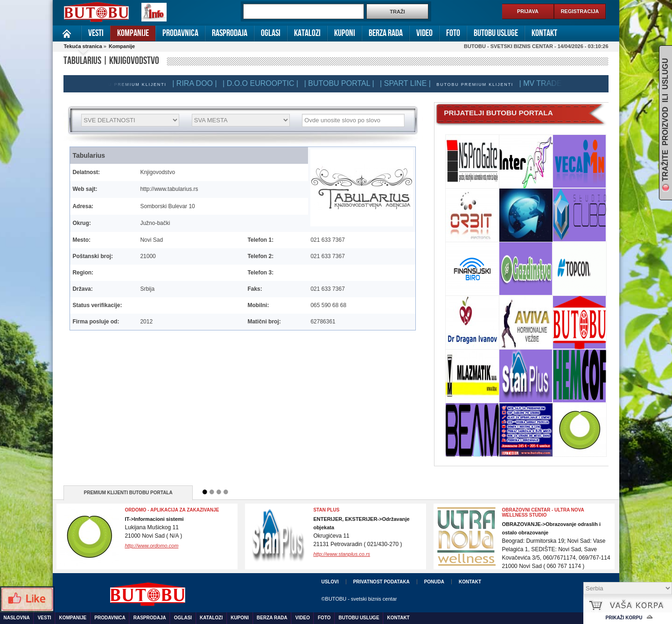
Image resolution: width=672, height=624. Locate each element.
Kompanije (133, 33)
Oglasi (271, 33)
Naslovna (67, 33)
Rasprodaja (230, 33)
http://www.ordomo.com (151, 546)
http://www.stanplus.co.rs (342, 554)
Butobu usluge (496, 33)
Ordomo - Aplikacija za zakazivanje (172, 510)
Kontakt (544, 33)
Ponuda (434, 582)
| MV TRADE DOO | (555, 83)
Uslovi (330, 582)
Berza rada (386, 33)
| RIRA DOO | (198, 83)
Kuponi (345, 33)
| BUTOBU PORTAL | (343, 83)
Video (424, 33)
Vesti (96, 33)
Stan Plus (326, 510)
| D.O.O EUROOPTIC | (264, 83)
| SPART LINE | (409, 83)
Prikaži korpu (624, 618)
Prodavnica (180, 33)
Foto (453, 33)
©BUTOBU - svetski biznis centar (359, 599)
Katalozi (307, 33)
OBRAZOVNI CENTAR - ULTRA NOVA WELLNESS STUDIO (543, 512)
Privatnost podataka (381, 582)
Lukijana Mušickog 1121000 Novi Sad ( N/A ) (154, 528)
